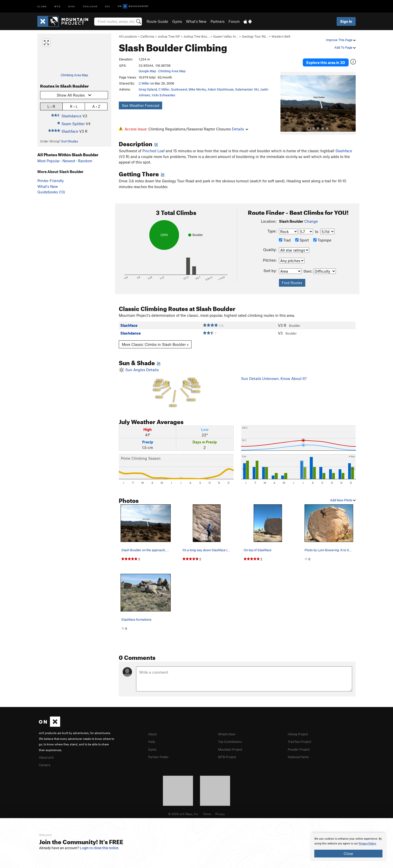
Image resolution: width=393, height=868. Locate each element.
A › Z (96, 106)
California (147, 36)
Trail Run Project (302, 739)
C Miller (144, 83)
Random (85, 161)
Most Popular (48, 161)
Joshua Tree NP (169, 36)
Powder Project (300, 746)
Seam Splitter (73, 124)
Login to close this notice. (100, 848)
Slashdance (71, 116)
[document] (348, 847)
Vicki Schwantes (163, 95)
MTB (58, 6)
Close (348, 853)
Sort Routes (70, 141)
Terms (207, 811)
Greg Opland (148, 89)
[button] (285, 98)
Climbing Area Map (74, 75)
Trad (285, 238)
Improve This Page (341, 40)
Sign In (346, 21)
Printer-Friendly (51, 181)
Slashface (70, 131)
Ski (108, 6)
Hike (72, 6)
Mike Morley (197, 89)
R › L (74, 106)
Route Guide (157, 21)
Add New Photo (343, 498)
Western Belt (281, 36)
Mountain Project (233, 746)
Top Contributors (232, 739)
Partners (218, 21)
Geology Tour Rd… (255, 36)
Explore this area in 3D (332, 60)
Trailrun (90, 6)
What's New (196, 21)
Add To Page (345, 47)
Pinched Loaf (154, 148)
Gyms (177, 21)
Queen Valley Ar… (226, 36)
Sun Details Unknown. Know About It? (274, 376)
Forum (234, 21)
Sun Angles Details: (176, 385)
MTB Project (228, 753)
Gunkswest (179, 89)
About (153, 731)
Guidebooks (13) (51, 192)
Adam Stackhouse (221, 89)
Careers (45, 762)
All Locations (128, 36)
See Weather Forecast (141, 105)
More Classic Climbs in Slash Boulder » (155, 342)
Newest (69, 161)
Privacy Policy (367, 844)
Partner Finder (160, 753)
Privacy (220, 811)
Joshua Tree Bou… (197, 36)
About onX (48, 754)
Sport (302, 238)
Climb (42, 6)
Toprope (322, 238)
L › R (51, 106)
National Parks (300, 753)
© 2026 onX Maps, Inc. (183, 811)
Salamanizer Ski (247, 89)
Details (240, 129)
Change (311, 219)
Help (152, 739)
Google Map (147, 71)
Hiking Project (300, 731)
